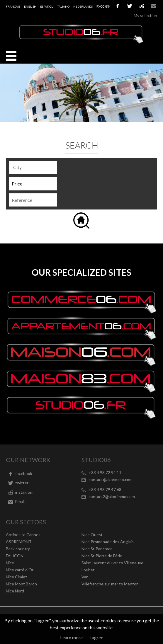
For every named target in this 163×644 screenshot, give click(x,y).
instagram (142, 6)
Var (85, 577)
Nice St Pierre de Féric (102, 556)
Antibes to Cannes (23, 535)
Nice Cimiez (16, 577)
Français (13, 6)
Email (154, 6)
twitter (130, 6)
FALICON (15, 556)
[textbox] (34, 167)
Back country (18, 549)
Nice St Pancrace (97, 549)
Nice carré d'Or (20, 570)
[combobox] (33, 167)
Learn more (71, 637)
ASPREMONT (19, 542)
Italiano (63, 6)
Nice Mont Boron (21, 584)
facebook (118, 6)
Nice (10, 563)
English (30, 6)
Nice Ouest (92, 535)
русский (103, 6)
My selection (145, 15)
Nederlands (83, 6)
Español (46, 6)
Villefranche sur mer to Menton (110, 584)
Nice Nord (15, 591)
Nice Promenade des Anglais (108, 542)
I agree (96, 637)
